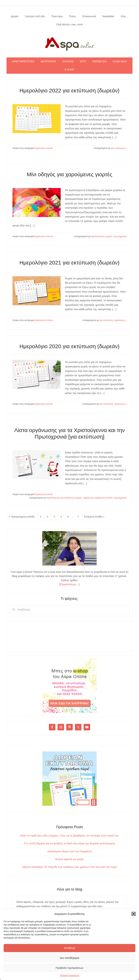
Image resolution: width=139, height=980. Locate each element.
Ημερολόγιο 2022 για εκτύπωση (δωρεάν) (70, 91)
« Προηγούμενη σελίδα (22, 517)
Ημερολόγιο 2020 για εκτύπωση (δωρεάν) (70, 347)
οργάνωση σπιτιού (104, 498)
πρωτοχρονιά (120, 237)
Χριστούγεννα (98, 237)
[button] (134, 914)
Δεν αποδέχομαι (69, 958)
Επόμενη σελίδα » (94, 517)
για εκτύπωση (118, 149)
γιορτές (109, 237)
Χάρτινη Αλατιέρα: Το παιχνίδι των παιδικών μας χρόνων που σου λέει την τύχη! (70, 867)
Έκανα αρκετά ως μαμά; (69, 860)
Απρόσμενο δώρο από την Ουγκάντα (69, 852)
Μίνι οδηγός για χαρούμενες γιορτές (70, 175)
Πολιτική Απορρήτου (69, 975)
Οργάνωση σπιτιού (44, 149)
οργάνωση (119, 321)
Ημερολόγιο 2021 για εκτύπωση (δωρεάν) (70, 263)
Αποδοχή (70, 948)
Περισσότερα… (70, 585)
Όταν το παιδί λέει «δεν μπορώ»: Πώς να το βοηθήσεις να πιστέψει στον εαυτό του (70, 836)
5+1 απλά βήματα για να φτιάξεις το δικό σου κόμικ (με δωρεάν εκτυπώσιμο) (69, 844)
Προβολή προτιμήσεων (70, 968)
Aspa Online (69, 43)
